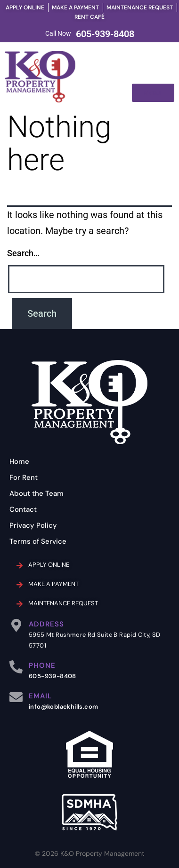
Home (19, 461)
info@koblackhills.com (63, 707)
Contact (23, 509)
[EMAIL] (16, 697)
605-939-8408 (105, 34)
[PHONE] (16, 667)
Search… (23, 253)
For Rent (24, 477)
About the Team (37, 493)
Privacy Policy (33, 525)
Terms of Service (38, 541)
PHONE (42, 665)
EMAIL (40, 696)
